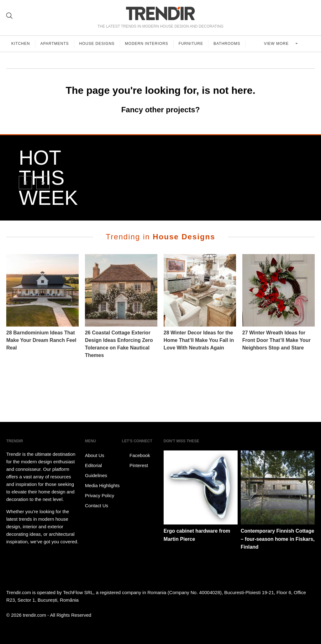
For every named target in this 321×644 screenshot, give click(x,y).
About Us (95, 455)
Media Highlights (102, 485)
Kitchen (21, 44)
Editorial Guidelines (96, 470)
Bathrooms (227, 44)
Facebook (136, 455)
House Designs (97, 44)
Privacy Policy (100, 495)
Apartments (55, 44)
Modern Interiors (147, 44)
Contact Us (97, 506)
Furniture (191, 44)
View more (277, 44)
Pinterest (135, 466)
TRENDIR (160, 13)
